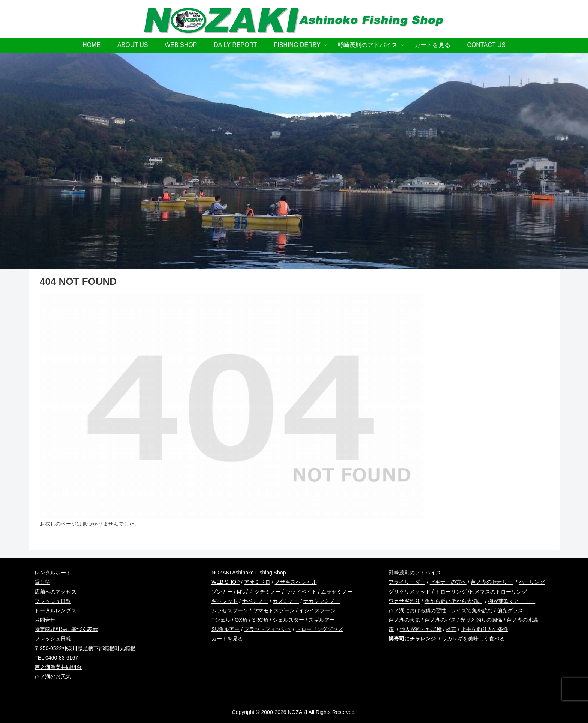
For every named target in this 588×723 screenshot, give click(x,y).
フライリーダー (407, 582)
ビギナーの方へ (448, 582)
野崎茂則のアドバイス (415, 573)
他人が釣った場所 (421, 629)
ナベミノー (255, 601)
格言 (451, 629)
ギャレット (225, 601)
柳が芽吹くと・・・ (511, 601)
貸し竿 (42, 582)
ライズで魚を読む (472, 610)
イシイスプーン (317, 610)
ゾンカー (222, 592)
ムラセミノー (337, 592)
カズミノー (286, 601)
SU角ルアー (226, 629)
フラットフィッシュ (268, 629)
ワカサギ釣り (404, 601)
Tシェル (221, 620)
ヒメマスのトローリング (498, 592)
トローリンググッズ (319, 629)
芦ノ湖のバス (440, 620)
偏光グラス (510, 610)
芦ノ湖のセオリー (492, 582)
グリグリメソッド (409, 592)
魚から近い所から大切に (453, 601)
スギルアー (322, 620)
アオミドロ (257, 582)
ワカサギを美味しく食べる (473, 639)
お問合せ (45, 620)
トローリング (451, 592)
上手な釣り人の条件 (484, 629)
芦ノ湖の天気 (404, 620)
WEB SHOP (226, 582)
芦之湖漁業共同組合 (58, 667)
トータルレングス (55, 610)
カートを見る (227, 639)
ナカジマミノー (322, 601)
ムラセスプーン (230, 610)
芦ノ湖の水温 (522, 620)
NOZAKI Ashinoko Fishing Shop (249, 573)
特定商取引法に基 (66, 629)
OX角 (241, 620)
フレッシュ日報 (53, 601)
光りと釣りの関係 (481, 620)
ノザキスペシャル (296, 582)
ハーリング (532, 582)
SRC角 (260, 620)
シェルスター (288, 620)
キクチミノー (265, 592)
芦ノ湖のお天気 (53, 676)
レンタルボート (53, 573)
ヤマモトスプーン (274, 610)
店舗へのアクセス (55, 592)
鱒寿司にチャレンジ (412, 639)
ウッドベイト (301, 592)
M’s (241, 592)
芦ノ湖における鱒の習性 (417, 610)
